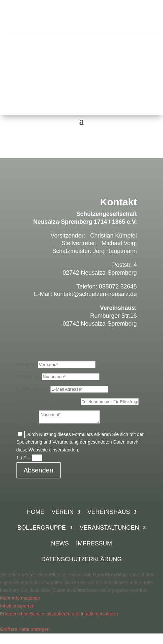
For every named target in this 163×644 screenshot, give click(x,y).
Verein (62, 512)
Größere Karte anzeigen (25, 629)
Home (35, 512)
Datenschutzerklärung (81, 560)
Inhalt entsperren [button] (17, 606)
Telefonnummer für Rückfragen (48, 402)
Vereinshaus (109, 512)
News (60, 544)
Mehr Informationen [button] (20, 598)
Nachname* (28, 377)
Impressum (94, 544)
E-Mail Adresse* (33, 389)
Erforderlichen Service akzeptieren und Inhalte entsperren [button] (59, 614)
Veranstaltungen (109, 528)
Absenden (39, 470)
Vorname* (27, 364)
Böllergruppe (42, 528)
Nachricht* (27, 422)
